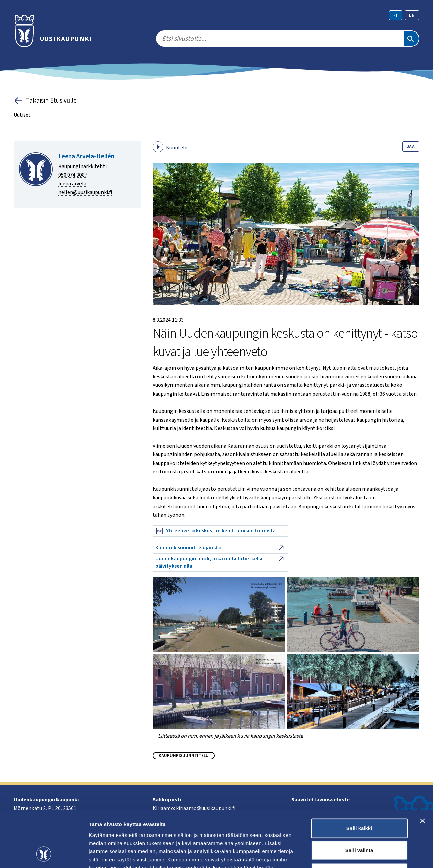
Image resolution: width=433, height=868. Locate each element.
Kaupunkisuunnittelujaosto (220, 548)
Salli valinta (359, 802)
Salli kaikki (359, 779)
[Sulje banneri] (423, 772)
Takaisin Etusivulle (45, 101)
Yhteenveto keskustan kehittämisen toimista (215, 531)
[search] (280, 39)
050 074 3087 (73, 175)
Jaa (411, 147)
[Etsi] (411, 39)
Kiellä (359, 824)
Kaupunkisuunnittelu (184, 756)
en (412, 15)
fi (396, 15)
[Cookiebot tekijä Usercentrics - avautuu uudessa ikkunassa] (44, 855)
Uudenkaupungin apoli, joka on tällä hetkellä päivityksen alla (220, 562)
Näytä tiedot (362, 855)
